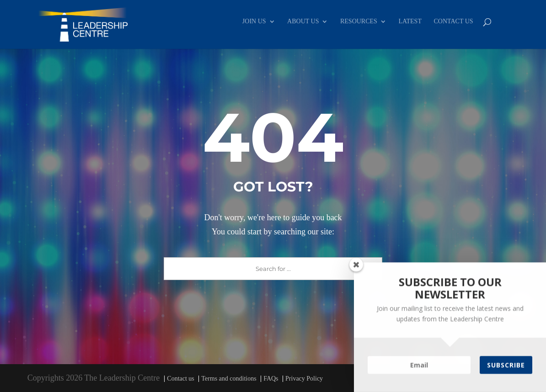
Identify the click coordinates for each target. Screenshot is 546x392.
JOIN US (254, 21)
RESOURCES (359, 21)
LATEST (410, 21)
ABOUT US (303, 21)
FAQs (271, 379)
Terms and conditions (229, 379)
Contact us (181, 379)
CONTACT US (453, 21)
